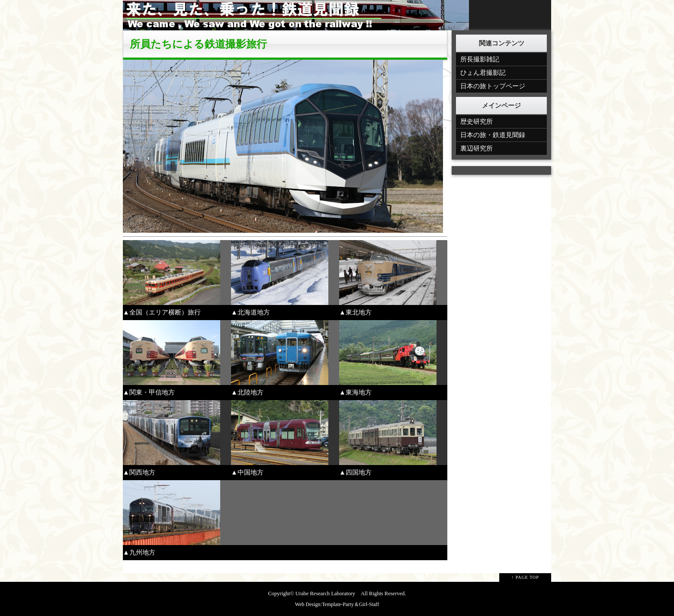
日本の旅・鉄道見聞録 (493, 135)
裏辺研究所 (477, 148)
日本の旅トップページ (493, 86)
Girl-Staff (369, 604)
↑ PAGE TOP (525, 577)
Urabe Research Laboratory (325, 594)
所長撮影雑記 (480, 59)
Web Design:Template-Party (324, 604)
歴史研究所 (477, 122)
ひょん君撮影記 (483, 73)
